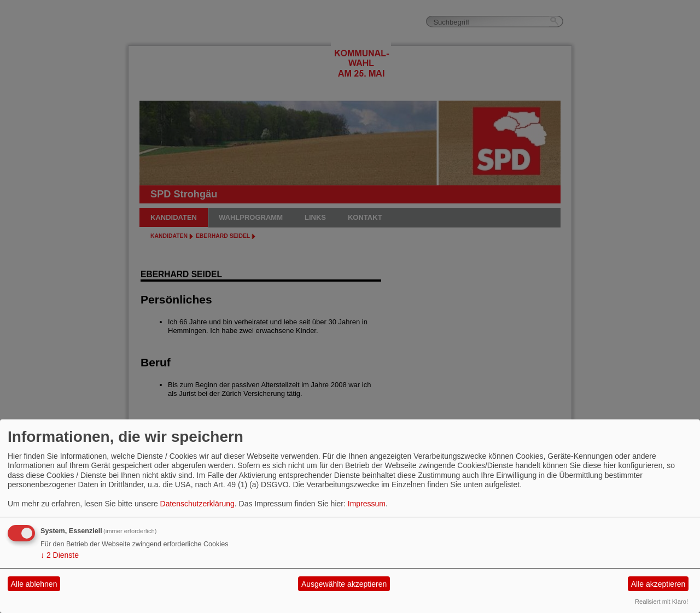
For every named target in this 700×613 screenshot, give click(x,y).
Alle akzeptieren (658, 584)
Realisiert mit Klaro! (661, 602)
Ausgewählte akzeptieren (344, 584)
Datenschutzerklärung (197, 504)
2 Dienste (60, 555)
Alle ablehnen (34, 584)
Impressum (367, 504)
